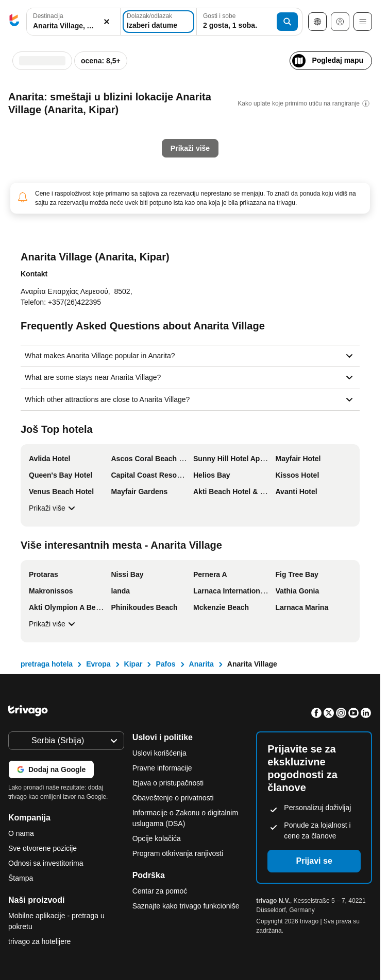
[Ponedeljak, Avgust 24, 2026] (160, 187)
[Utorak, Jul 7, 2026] (44, 126)
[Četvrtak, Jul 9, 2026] (73, 126)
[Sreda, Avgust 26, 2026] (189, 187)
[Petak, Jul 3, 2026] (87, 105)
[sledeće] (257, 56)
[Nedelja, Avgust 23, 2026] (245, 167)
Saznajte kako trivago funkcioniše (186, 906)
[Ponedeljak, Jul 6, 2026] (30, 126)
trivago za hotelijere (39, 941)
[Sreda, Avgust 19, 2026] (189, 167)
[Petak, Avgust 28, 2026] (217, 187)
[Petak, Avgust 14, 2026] (217, 146)
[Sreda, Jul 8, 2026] (58, 126)
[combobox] (73, 22)
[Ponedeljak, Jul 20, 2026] (30, 167)
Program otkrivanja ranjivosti (178, 853)
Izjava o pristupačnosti (168, 783)
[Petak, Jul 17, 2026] (87, 146)
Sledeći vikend (220, 241)
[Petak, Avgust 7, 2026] (217, 126)
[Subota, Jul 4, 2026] (101, 105)
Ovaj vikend (154, 241)
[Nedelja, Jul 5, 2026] (115, 105)
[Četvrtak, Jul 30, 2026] (73, 187)
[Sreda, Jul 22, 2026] (58, 167)
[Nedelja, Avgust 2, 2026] (245, 105)
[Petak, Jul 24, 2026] (87, 167)
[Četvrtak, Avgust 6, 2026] (203, 126)
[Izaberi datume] (158, 22)
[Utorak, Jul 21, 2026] (44, 167)
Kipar (133, 664)
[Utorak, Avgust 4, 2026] (175, 126)
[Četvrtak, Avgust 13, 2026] (203, 146)
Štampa (21, 878)
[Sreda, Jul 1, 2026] (58, 105)
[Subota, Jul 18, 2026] (101, 146)
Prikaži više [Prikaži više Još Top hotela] (53, 508)
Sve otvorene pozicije (43, 848)
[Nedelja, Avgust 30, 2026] (245, 187)
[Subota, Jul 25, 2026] (101, 167)
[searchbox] (73, 26)
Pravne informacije (162, 768)
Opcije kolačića (158, 838)
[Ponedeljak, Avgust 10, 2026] (160, 146)
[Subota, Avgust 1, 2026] (231, 105)
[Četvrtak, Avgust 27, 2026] (203, 187)
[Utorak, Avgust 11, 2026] (175, 146)
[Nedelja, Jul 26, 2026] (115, 167)
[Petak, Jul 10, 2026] (87, 126)
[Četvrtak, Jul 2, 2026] (73, 105)
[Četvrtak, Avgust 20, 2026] (203, 167)
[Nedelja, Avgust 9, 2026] (245, 126)
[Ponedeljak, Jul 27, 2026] (30, 187)
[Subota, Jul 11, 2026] (101, 126)
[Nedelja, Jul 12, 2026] (115, 126)
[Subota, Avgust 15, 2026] (231, 146)
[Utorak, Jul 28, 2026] (44, 187)
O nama (21, 833)
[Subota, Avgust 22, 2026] (231, 167)
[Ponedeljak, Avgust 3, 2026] (160, 126)
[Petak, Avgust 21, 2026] (217, 167)
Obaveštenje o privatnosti (173, 798)
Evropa (98, 664)
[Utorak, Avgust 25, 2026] (175, 187)
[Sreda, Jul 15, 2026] (58, 146)
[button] (73, 22)
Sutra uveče (89, 241)
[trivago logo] (14, 22)
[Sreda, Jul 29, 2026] (58, 187)
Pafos (165, 664)
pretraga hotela (47, 664)
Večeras (37, 241)
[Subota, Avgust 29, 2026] (231, 187)
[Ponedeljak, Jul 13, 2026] (30, 146)
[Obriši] (107, 22)
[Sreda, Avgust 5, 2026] (189, 126)
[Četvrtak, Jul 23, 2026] (73, 167)
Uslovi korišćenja (159, 753)
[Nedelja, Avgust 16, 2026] (245, 146)
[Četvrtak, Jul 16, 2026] (73, 146)
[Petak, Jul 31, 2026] (87, 187)
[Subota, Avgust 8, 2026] (231, 126)
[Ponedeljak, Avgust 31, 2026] (160, 208)
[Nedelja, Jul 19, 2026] (115, 146)
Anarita (201, 664)
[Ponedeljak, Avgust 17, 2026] (160, 167)
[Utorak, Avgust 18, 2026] (175, 167)
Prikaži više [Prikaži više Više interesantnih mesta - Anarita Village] (53, 624)
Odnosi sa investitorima (46, 863)
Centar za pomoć (160, 891)
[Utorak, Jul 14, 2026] (44, 146)
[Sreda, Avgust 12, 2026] (189, 146)
